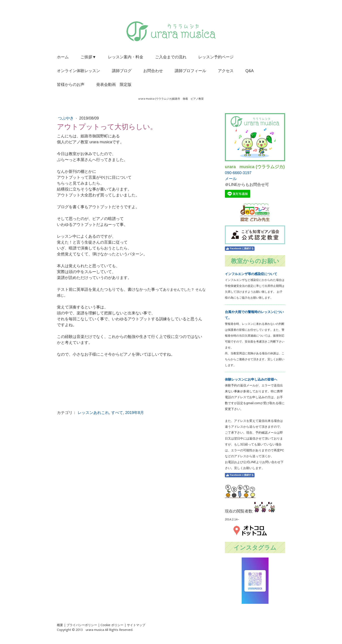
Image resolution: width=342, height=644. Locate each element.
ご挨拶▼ (88, 57)
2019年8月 (135, 413)
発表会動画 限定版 (114, 85)
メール (231, 179)
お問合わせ (153, 71)
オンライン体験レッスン (79, 71)
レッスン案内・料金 (126, 57)
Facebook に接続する (240, 249)
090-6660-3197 (238, 173)
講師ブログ (122, 71)
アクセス (226, 71)
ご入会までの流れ (171, 57)
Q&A (250, 71)
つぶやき (66, 118)
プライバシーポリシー (82, 625)
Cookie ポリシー (112, 625)
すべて (117, 413)
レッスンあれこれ (93, 413)
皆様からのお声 (71, 85)
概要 (60, 625)
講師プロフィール (190, 71)
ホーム (63, 57)
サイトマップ (136, 625)
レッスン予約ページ (216, 57)
